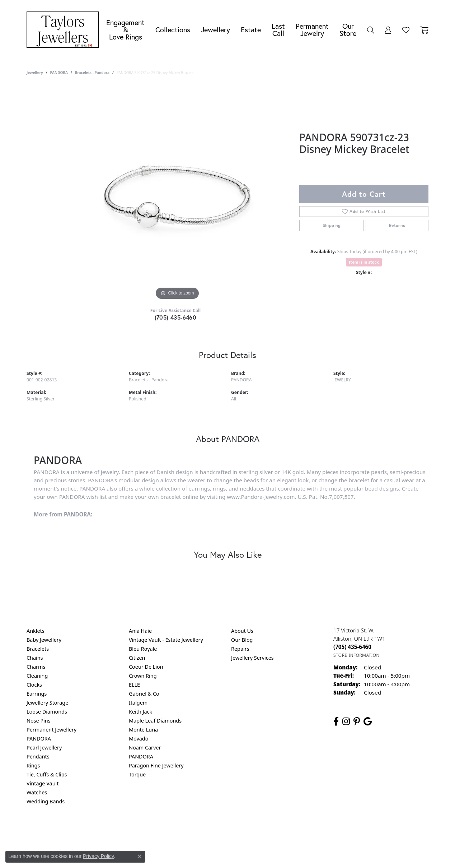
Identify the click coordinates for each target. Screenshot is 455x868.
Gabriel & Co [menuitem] (144, 694)
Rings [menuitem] (33, 765)
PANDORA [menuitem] (39, 739)
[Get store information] (357, 655)
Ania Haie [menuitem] (140, 631)
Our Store (348, 30)
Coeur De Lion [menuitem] (146, 667)
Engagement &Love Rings (125, 30)
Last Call (278, 30)
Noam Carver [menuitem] (145, 748)
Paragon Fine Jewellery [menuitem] (156, 765)
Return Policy (156, 830)
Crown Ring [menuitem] (143, 676)
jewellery (35, 73)
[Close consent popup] (140, 857)
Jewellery (215, 30)
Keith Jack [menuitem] (140, 712)
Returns (397, 225)
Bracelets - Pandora (92, 73)
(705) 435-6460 (176, 317)
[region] (177, 194)
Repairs (240, 649)
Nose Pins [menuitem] (39, 721)
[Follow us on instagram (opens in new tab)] (346, 721)
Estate (251, 30)
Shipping (332, 225)
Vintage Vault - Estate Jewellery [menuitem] (166, 640)
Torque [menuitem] (137, 774)
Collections (173, 30)
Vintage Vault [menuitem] (43, 783)
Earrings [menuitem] (37, 694)
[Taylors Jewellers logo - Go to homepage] (65, 30)
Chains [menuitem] (35, 658)
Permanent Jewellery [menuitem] (51, 730)
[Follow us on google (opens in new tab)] (368, 721)
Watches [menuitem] (37, 792)
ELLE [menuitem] (134, 685)
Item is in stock (364, 262)
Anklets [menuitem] (36, 631)
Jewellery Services (252, 658)
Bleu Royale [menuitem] (143, 649)
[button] (371, 30)
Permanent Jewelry (312, 30)
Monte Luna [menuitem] (143, 730)
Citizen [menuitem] (137, 658)
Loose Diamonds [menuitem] (47, 712)
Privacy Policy (192, 830)
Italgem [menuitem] (138, 703)
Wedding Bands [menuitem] (46, 801)
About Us (242, 631)
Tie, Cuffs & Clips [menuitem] (47, 774)
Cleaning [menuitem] (37, 676)
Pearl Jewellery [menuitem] (44, 748)
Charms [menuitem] (36, 667)
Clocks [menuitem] (34, 685)
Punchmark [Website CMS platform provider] (241, 854)
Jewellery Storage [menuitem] (47, 703)
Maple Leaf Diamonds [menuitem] (155, 721)
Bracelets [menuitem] (38, 649)
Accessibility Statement (288, 830)
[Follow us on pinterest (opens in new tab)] (357, 721)
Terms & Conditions (235, 830)
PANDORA (59, 73)
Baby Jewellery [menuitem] (44, 640)
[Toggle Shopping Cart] (424, 30)
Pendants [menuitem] (38, 756)
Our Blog (242, 640)
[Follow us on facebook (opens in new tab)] (336, 721)
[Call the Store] (352, 647)
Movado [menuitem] (139, 739)
